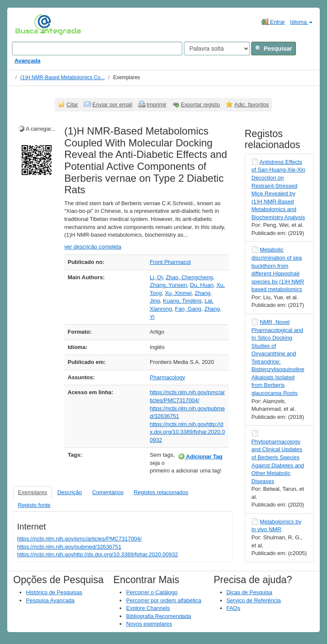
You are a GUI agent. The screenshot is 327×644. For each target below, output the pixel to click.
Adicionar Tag (200, 456)
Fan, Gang (188, 309)
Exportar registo (201, 104)
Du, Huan (202, 285)
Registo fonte (34, 505)
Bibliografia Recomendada (158, 616)
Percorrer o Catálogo (152, 592)
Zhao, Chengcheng (189, 277)
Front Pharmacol (170, 262)
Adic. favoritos (252, 104)
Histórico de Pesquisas (54, 592)
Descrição (70, 492)
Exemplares (33, 492)
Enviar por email (112, 104)
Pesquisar (274, 49)
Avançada (27, 61)
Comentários (108, 492)
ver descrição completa (93, 247)
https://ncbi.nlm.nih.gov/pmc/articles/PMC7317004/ (79, 539)
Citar (72, 104)
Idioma (301, 22)
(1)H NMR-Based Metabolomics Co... (63, 77)
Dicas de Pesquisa (250, 592)
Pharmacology (168, 377)
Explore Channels (148, 608)
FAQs (234, 608)
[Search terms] (97, 49)
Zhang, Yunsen (168, 285)
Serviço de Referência (254, 600)
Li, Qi (156, 277)
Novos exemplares (149, 624)
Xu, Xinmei (178, 293)
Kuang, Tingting (182, 301)
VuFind (28, 24)
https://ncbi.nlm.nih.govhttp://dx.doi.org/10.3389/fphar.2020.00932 (187, 432)
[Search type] (217, 49)
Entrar (273, 22)
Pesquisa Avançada (50, 600)
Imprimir (156, 104)
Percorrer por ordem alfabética (163, 600)
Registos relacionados (161, 492)
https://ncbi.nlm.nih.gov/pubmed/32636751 (69, 547)
